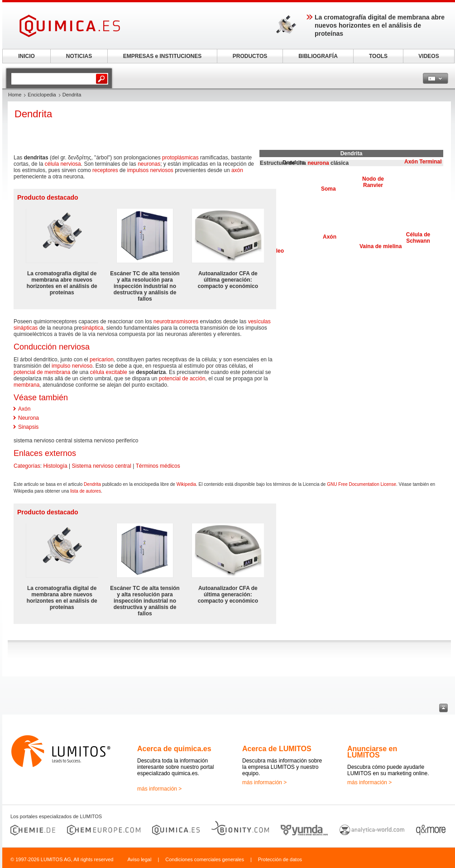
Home (15, 95)
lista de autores (86, 491)
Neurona (29, 418)
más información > (159, 789)
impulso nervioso (72, 366)
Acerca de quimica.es (174, 749)
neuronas (149, 164)
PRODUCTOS (250, 56)
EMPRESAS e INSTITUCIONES (162, 56)
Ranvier (373, 185)
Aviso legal (139, 859)
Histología (55, 466)
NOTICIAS (79, 56)
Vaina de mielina (381, 246)
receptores (105, 170)
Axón (330, 237)
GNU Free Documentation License (362, 484)
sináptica (93, 328)
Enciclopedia (42, 95)
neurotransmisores (176, 321)
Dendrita (92, 484)
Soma (328, 189)
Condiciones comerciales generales (205, 859)
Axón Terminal (423, 162)
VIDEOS (429, 56)
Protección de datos (280, 859)
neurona (318, 163)
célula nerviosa (63, 164)
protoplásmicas (180, 158)
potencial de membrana (42, 372)
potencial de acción (182, 379)
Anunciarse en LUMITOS (372, 752)
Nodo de (373, 179)
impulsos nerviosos (150, 170)
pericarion (102, 360)
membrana (26, 385)
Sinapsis (28, 427)
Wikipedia (186, 484)
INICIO (26, 56)
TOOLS (378, 56)
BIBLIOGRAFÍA (318, 56)
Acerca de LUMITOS (277, 749)
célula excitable (109, 372)
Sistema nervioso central (102, 466)
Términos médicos (158, 466)
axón (237, 170)
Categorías (27, 466)
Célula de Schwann (418, 238)
